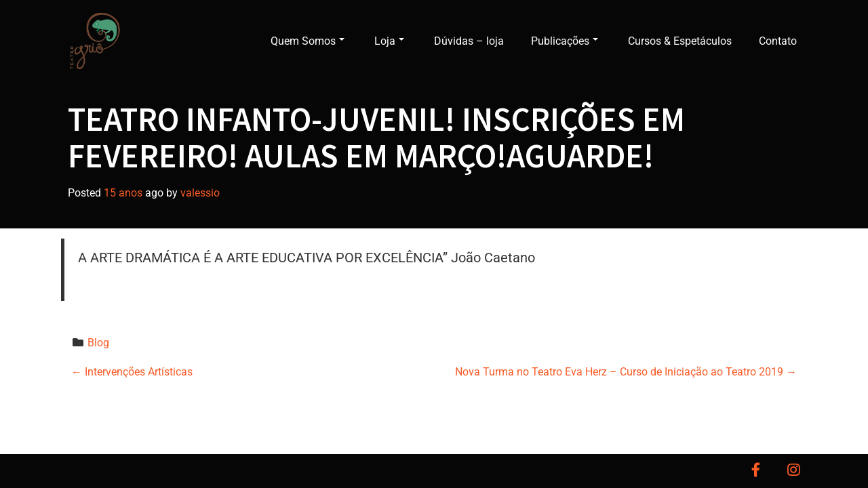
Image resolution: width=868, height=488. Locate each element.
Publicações (565, 41)
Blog (98, 343)
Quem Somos (308, 41)
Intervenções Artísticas (132, 372)
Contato (778, 41)
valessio (200, 193)
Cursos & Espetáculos (680, 41)
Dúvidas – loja (469, 41)
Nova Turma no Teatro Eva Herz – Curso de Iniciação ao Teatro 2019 (626, 372)
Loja (389, 41)
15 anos (123, 193)
